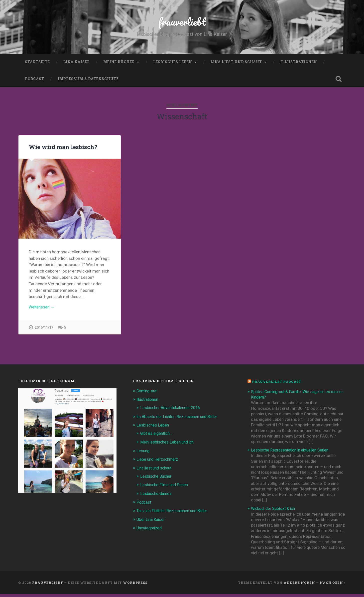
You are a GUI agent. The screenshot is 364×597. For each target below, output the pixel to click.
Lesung (143, 454)
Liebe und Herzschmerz (159, 462)
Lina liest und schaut (236, 64)
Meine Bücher (119, 64)
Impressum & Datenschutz (88, 81)
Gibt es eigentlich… (158, 436)
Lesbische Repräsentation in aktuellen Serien (293, 453)
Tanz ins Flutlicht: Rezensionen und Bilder (175, 513)
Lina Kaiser (77, 64)
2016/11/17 (44, 330)
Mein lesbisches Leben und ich (169, 445)
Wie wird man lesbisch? (62, 149)
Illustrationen (299, 64)
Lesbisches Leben (173, 64)
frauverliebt (182, 22)
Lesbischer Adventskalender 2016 (172, 411)
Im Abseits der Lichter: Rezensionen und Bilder (180, 420)
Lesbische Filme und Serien (166, 487)
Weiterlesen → (42, 309)
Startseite (37, 64)
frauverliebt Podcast (278, 385)
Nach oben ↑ (333, 585)
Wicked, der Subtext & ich (275, 511)
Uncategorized (150, 530)
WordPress (135, 585)
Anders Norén (299, 585)
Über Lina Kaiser (152, 522)
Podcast (35, 81)
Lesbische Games (157, 496)
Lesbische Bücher (157, 479)
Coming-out (148, 394)
